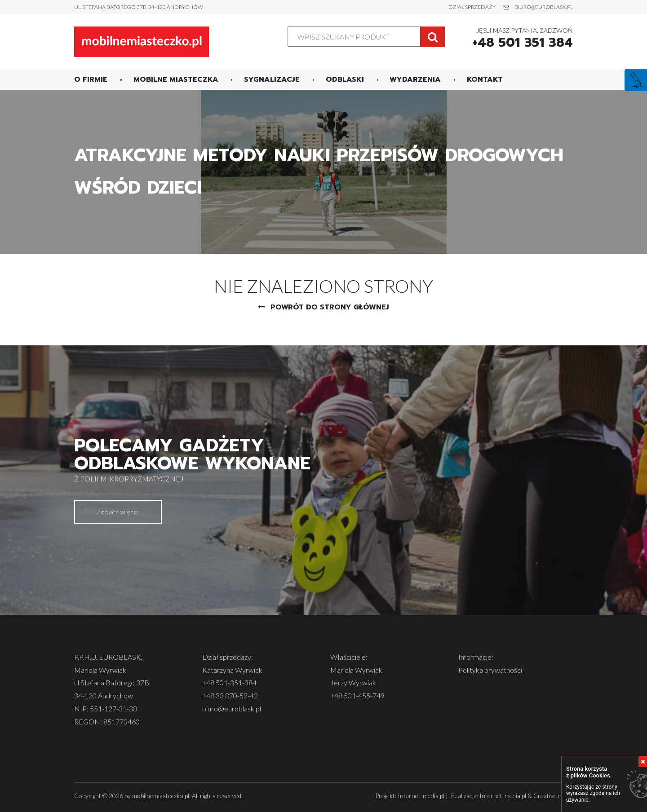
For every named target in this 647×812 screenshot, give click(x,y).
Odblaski (345, 79)
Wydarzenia (415, 79)
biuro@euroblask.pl (544, 7)
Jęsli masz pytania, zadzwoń (523, 38)
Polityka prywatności (490, 670)
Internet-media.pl (421, 796)
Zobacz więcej (118, 512)
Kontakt (485, 79)
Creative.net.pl (553, 796)
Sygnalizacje (272, 79)
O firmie (91, 79)
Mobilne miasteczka (176, 79)
